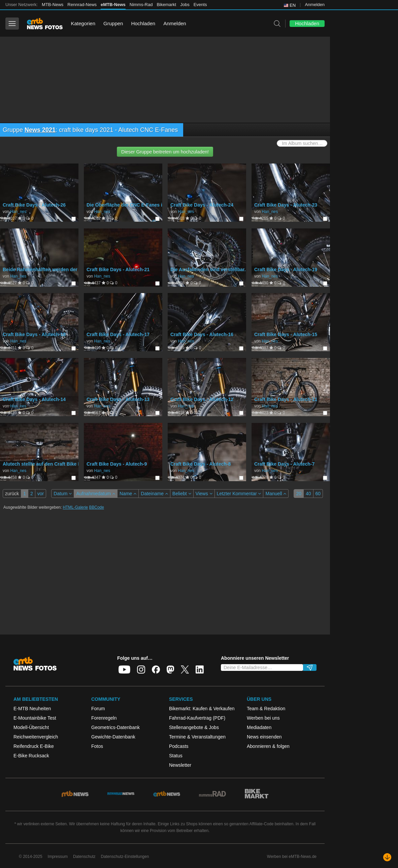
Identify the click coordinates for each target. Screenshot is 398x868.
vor (41, 494)
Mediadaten (259, 727)
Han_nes (18, 212)
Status (176, 756)
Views (204, 494)
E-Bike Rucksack (31, 756)
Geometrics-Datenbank (115, 727)
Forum (98, 709)
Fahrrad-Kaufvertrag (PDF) (197, 718)
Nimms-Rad (141, 5)
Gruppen (113, 23)
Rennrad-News (82, 5)
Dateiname (154, 494)
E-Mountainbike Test (35, 718)
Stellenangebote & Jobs (194, 727)
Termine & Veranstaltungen (197, 737)
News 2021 (40, 130)
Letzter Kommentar (239, 494)
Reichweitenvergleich (36, 737)
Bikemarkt (166, 5)
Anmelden (315, 5)
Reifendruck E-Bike (34, 746)
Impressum (58, 857)
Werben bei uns (263, 718)
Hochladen (143, 23)
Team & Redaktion (266, 709)
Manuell (276, 494)
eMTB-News (113, 5)
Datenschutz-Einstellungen (125, 857)
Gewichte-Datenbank (113, 737)
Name (128, 494)
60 (318, 494)
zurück (12, 494)
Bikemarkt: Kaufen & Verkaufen (202, 709)
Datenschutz (84, 857)
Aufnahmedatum (96, 494)
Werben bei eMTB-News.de (292, 857)
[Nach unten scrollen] (387, 857)
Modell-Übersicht (31, 727)
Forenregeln (104, 718)
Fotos (97, 746)
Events (200, 5)
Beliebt (182, 494)
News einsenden (264, 737)
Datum (63, 494)
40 (308, 494)
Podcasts (179, 746)
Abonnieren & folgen (268, 746)
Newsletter (180, 765)
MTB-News (53, 5)
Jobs (185, 5)
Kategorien (83, 23)
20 (299, 494)
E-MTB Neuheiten (32, 709)
